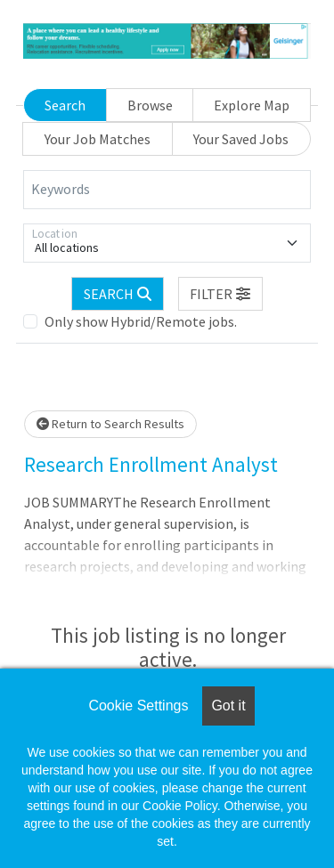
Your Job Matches (98, 139)
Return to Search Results (110, 424)
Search (65, 105)
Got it (228, 706)
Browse (150, 105)
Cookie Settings (138, 706)
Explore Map (252, 105)
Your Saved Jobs (241, 139)
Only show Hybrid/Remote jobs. (141, 321)
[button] (221, 294)
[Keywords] (167, 190)
